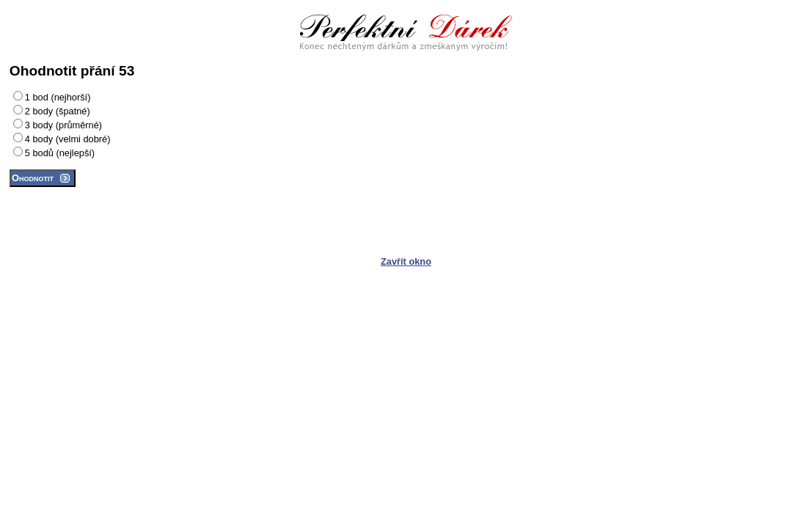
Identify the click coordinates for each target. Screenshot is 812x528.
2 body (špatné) (58, 111)
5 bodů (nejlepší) (60, 153)
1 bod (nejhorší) (58, 97)
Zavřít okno (406, 261)
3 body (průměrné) (63, 125)
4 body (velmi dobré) (68, 139)
